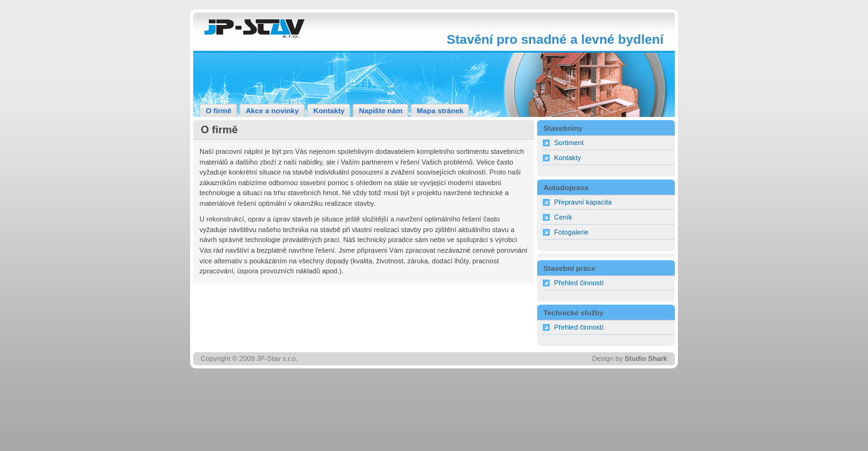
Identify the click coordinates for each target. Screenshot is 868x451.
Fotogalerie (571, 232)
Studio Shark (646, 358)
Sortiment (569, 143)
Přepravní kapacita (583, 202)
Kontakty (568, 158)
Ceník (563, 217)
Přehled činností (579, 283)
